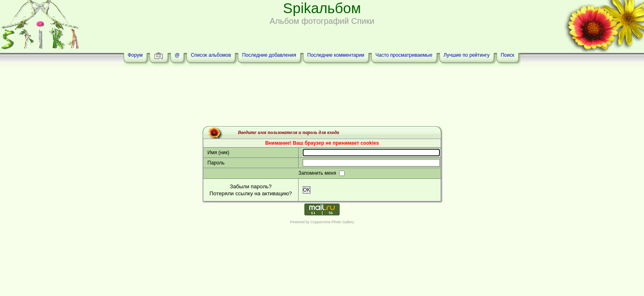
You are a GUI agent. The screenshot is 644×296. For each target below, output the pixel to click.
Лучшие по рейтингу (467, 55)
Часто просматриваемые (404, 55)
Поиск (507, 55)
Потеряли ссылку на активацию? (251, 193)
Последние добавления (269, 55)
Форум (135, 55)
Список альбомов (211, 55)
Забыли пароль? (251, 186)
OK (307, 190)
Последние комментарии (336, 55)
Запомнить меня (318, 173)
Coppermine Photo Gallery (332, 222)
